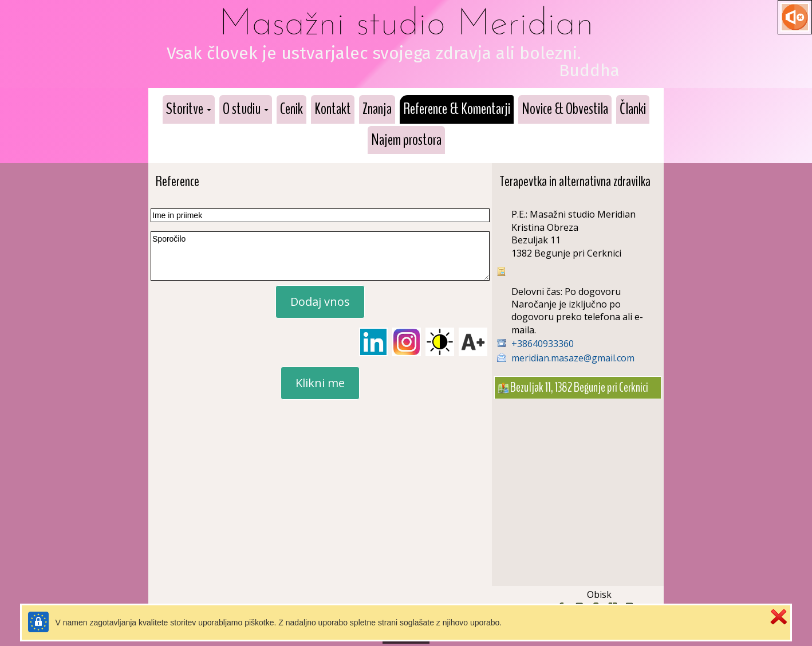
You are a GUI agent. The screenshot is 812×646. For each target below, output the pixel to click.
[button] (189, 109)
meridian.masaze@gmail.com (573, 358)
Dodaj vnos (320, 302)
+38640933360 (543, 344)
